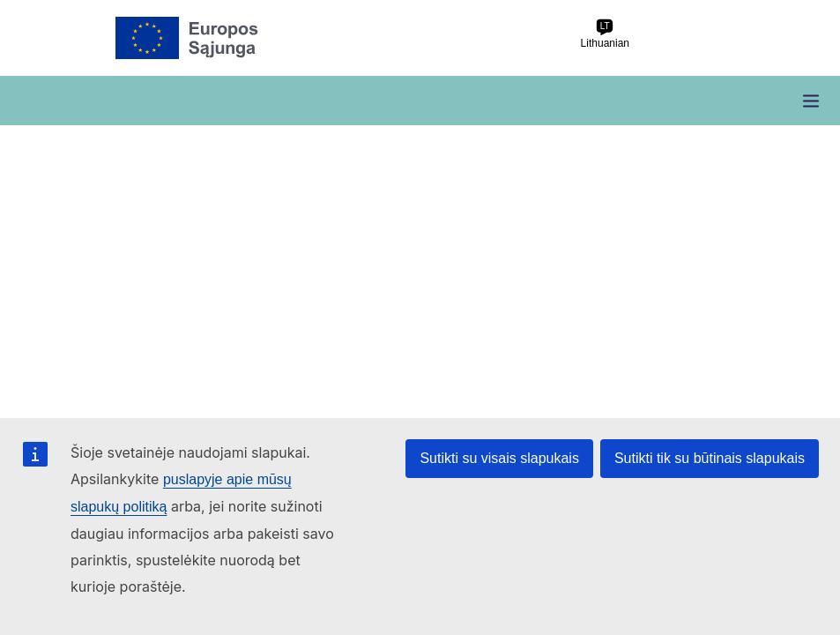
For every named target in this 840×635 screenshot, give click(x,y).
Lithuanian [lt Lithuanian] (605, 34)
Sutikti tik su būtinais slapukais (710, 458)
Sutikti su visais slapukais (499, 458)
